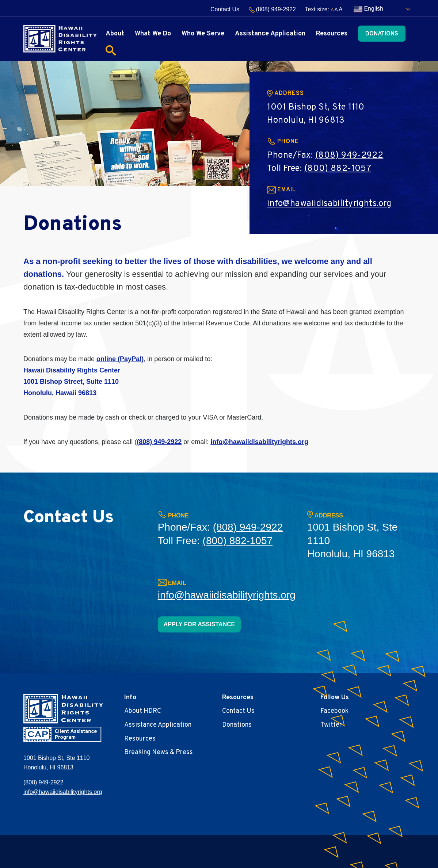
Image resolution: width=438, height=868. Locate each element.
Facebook (334, 711)
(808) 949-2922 (272, 9)
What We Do (153, 34)
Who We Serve (203, 34)
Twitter (331, 725)
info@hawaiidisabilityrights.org (329, 204)
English (368, 9)
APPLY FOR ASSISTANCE (199, 624)
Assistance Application (270, 34)
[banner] (60, 39)
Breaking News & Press (159, 752)
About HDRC (143, 711)
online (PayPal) (120, 359)
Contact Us (225, 9)
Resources (332, 34)
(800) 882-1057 (338, 169)
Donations (382, 34)
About (115, 34)
